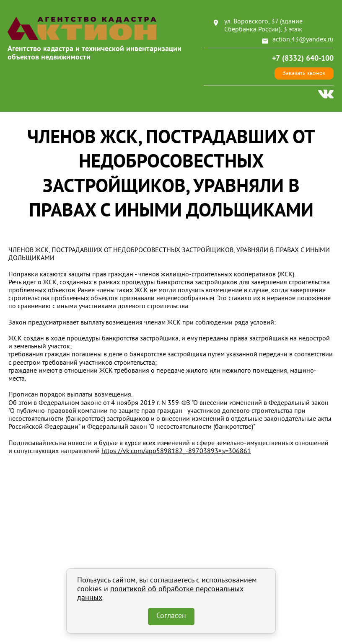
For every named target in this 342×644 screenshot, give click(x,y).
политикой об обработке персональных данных (160, 594)
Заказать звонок (304, 73)
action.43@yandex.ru (303, 40)
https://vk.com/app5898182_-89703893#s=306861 (176, 451)
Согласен (171, 616)
